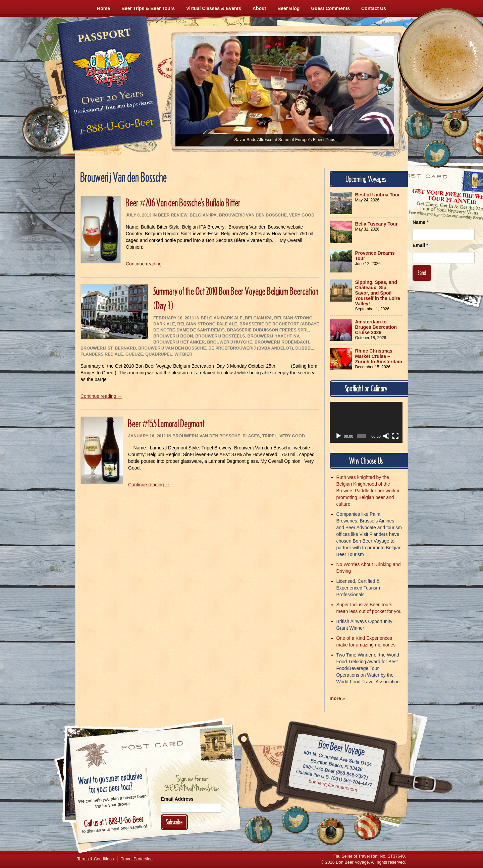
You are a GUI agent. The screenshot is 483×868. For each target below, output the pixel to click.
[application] (366, 422)
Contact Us (374, 8)
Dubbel (304, 348)
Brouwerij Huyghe (229, 342)
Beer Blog (288, 8)
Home (103, 8)
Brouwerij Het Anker (179, 342)
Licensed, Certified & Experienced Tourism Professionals (358, 588)
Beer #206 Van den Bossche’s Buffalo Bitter (183, 203)
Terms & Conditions (95, 859)
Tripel (270, 436)
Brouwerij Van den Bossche (253, 215)
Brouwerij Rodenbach (282, 342)
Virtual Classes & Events (214, 8)
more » (337, 698)
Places (251, 436)
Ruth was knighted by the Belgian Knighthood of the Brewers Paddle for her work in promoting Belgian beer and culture (368, 491)
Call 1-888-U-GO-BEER (116, 128)
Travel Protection (137, 859)
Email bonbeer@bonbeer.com (333, 787)
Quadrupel (159, 354)
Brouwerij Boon (173, 336)
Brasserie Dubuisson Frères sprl (268, 330)
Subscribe (174, 822)
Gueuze (134, 354)
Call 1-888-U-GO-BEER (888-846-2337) (336, 771)
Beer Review (173, 215)
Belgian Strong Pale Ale (207, 324)
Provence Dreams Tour (375, 256)
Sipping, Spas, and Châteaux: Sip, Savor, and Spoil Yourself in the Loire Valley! (378, 293)
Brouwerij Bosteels (220, 336)
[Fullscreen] (395, 436)
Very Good (302, 215)
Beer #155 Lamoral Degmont (166, 423)
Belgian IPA (203, 215)
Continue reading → (147, 264)
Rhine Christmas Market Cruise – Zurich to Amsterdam (379, 356)
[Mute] (386, 436)
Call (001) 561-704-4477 (334, 779)
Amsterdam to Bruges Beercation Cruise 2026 (376, 327)
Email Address (177, 799)
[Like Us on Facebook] (418, 126)
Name (420, 222)
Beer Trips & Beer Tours (148, 8)
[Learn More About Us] (368, 826)
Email (420, 245)
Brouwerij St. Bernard (108, 348)
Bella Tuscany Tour (377, 224)
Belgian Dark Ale (222, 318)
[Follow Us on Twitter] (437, 154)
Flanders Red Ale (102, 354)
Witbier (183, 354)
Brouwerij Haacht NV (273, 336)
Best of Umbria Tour (378, 195)
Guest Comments (330, 8)
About (259, 8)
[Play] (338, 436)
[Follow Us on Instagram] (455, 124)
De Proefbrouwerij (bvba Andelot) (251, 348)
